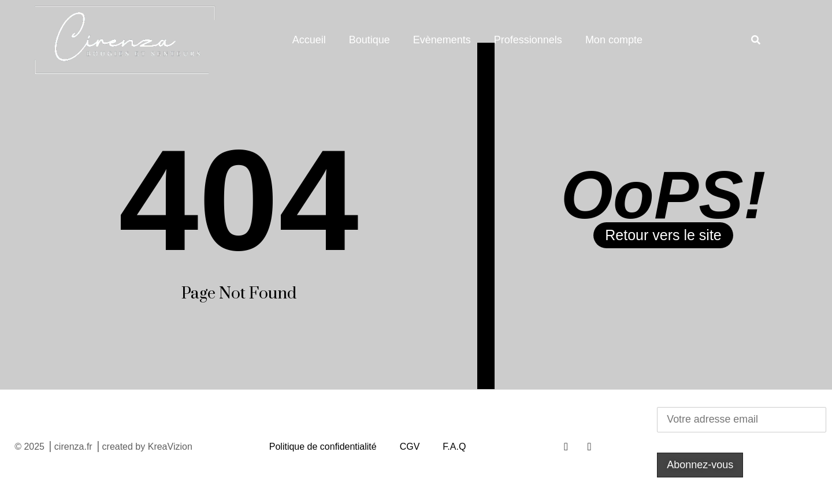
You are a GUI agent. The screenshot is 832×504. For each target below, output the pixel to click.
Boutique (369, 40)
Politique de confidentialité (323, 447)
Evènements (442, 40)
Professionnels (528, 40)
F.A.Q (454, 447)
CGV (410, 447)
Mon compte (614, 40)
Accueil (309, 40)
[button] (755, 40)
